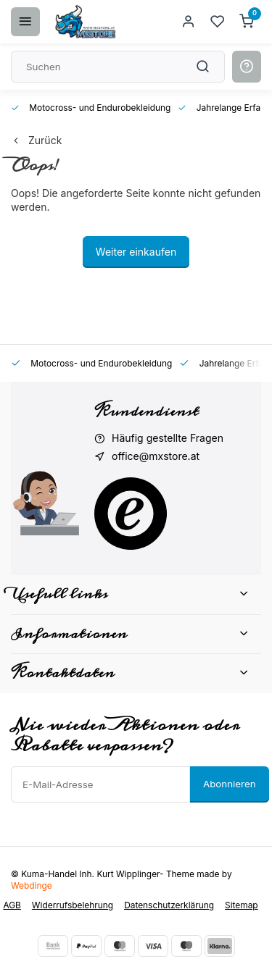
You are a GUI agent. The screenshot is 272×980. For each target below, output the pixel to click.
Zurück (36, 140)
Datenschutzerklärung (169, 905)
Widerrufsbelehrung (73, 905)
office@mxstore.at (156, 456)
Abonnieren (230, 784)
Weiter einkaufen (136, 252)
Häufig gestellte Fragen (168, 438)
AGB (12, 905)
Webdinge (32, 885)
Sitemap (242, 905)
